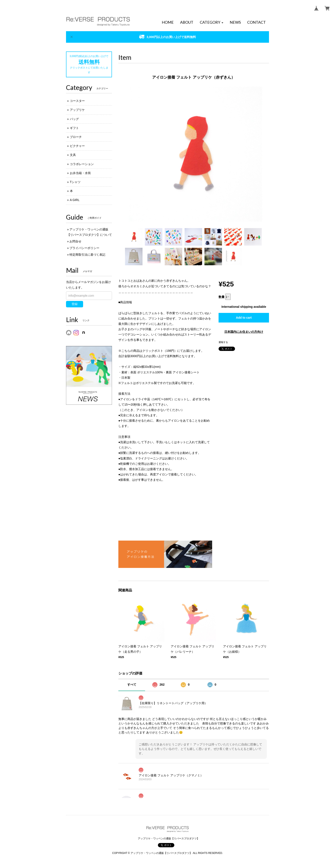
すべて (132, 685)
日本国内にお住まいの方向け (244, 332)
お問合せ (75, 241)
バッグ (74, 119)
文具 (73, 155)
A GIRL (75, 200)
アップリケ (77, 110)
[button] (212, 22)
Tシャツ (75, 182)
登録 (75, 304)
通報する (223, 342)
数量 (222, 297)
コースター (77, 101)
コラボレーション (82, 164)
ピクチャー (77, 146)
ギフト (74, 128)
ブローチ (76, 137)
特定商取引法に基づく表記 (87, 255)
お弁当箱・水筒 (80, 173)
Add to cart (244, 318)
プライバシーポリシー (84, 248)
